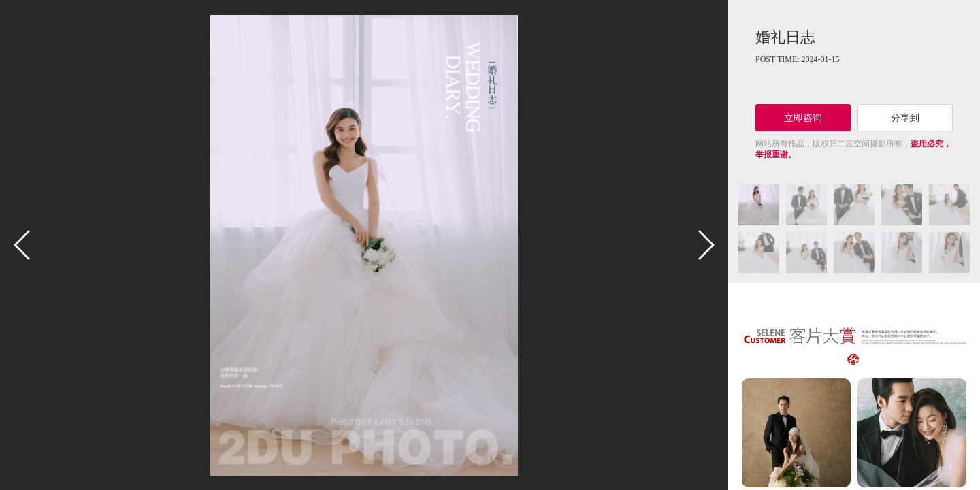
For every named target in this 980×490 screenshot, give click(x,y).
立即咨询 (803, 118)
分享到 (905, 118)
